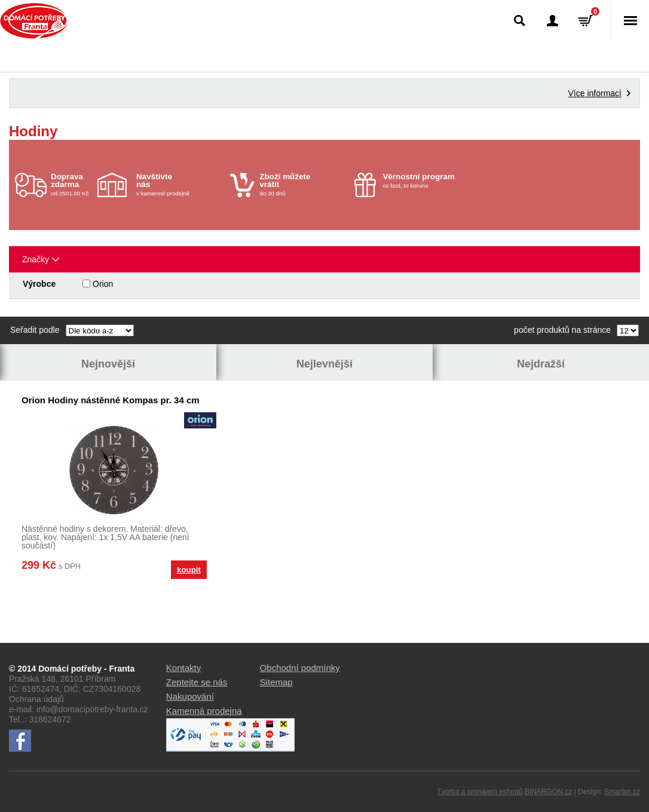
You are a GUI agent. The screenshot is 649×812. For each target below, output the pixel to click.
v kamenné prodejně (180, 184)
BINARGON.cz (548, 792)
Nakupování (190, 696)
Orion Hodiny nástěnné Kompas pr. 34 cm (111, 400)
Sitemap (276, 682)
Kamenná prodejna (204, 711)
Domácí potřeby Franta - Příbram (34, 21)
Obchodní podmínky (300, 668)
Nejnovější (108, 364)
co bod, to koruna (426, 180)
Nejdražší (541, 364)
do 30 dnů (303, 184)
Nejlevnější (324, 364)
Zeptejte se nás (197, 682)
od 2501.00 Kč (73, 184)
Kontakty (183, 668)
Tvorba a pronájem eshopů (480, 792)
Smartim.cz (622, 792)
